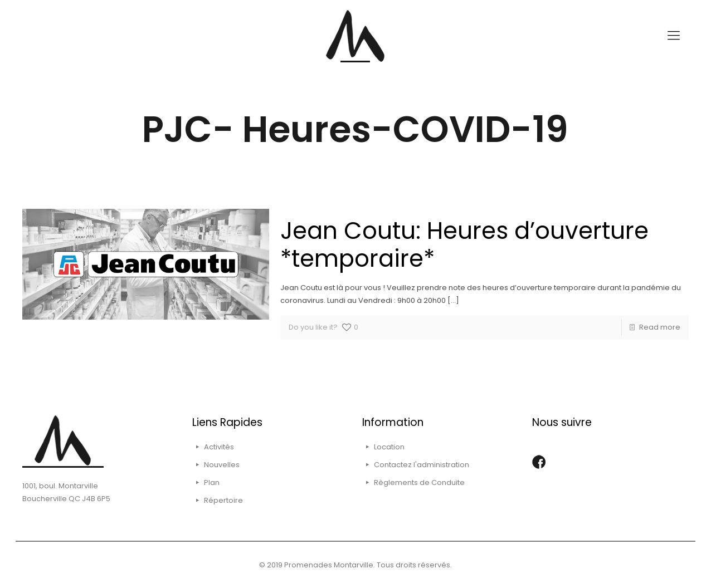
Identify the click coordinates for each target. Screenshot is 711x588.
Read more (660, 327)
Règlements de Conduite (419, 482)
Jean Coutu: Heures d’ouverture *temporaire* (464, 245)
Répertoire (223, 500)
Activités (219, 447)
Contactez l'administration (422, 465)
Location (389, 447)
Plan (212, 482)
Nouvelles (222, 465)
